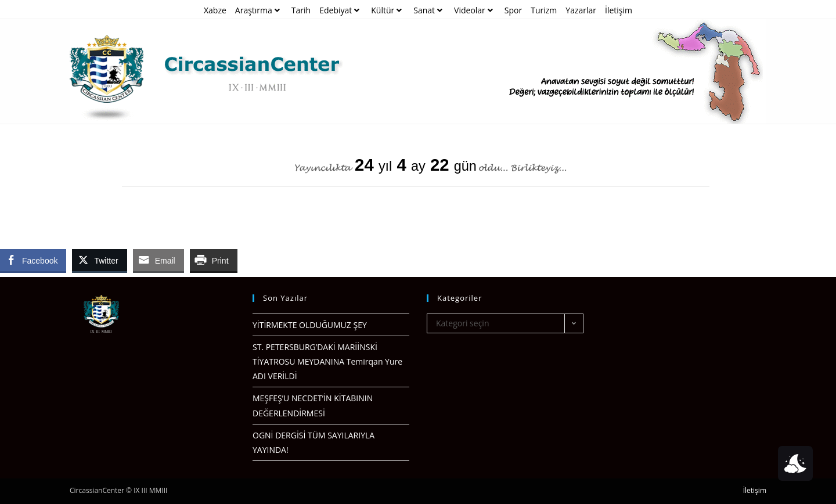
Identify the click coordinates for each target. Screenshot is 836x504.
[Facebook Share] (33, 260)
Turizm (544, 10)
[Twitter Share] (99, 260)
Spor (513, 10)
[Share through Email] (158, 260)
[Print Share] (214, 260)
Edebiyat (341, 10)
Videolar (475, 10)
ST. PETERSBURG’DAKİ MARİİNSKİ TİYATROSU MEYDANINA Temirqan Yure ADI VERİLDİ (327, 361)
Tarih (301, 10)
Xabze (215, 10)
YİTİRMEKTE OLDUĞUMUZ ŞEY (310, 325)
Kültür (388, 10)
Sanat (429, 10)
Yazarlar (581, 10)
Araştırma (259, 10)
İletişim (619, 10)
